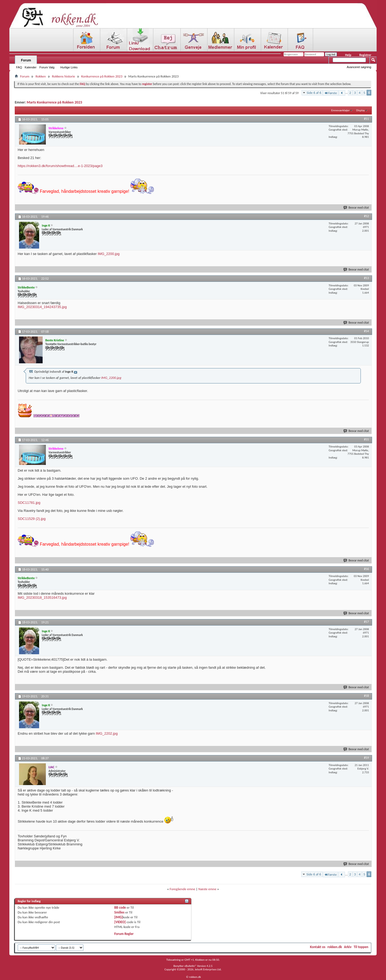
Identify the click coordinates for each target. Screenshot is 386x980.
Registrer (365, 55)
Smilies (119, 912)
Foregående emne (182, 889)
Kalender (31, 67)
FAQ (19, 67)
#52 (366, 216)
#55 (366, 439)
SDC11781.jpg (29, 503)
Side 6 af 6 (314, 93)
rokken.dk (335, 947)
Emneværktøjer (341, 110)
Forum (26, 60)
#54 (366, 331)
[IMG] (118, 917)
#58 (366, 696)
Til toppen (361, 947)
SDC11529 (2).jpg (32, 519)
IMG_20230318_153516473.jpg (42, 598)
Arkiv (348, 947)
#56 (366, 569)
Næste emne (207, 889)
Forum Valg (47, 67)
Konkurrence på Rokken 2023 (102, 76)
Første (331, 93)
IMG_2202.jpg (107, 733)
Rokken (40, 76)
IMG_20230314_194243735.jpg (42, 307)
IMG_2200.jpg (109, 254)
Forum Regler (124, 934)
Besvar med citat (356, 208)
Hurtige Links (69, 67)
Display (361, 110)
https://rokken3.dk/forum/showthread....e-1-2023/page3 (60, 166)
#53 (366, 278)
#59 (366, 758)
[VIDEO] (120, 922)
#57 (366, 622)
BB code (120, 907)
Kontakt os (318, 947)
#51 (366, 119)
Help (348, 55)
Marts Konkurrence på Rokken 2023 (55, 102)
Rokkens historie (64, 76)
